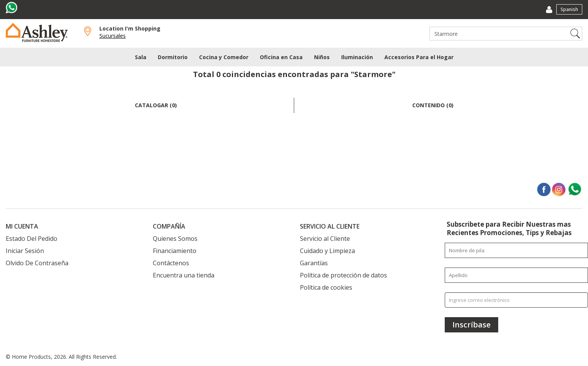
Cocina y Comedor (224, 57)
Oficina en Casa (281, 57)
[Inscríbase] (471, 325)
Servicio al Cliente (325, 239)
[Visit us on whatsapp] (12, 8)
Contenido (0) (433, 105)
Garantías (314, 263)
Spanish (569, 9)
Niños (322, 57)
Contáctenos (171, 263)
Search (575, 34)
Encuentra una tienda (184, 275)
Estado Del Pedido (32, 239)
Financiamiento (175, 251)
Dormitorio (173, 57)
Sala (141, 57)
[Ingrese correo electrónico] (516, 300)
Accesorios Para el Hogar (419, 57)
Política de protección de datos (343, 275)
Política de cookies (326, 287)
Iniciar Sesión (25, 251)
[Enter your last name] (516, 275)
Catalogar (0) (156, 105)
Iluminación (357, 57)
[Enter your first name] (516, 250)
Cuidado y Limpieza (327, 251)
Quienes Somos (175, 239)
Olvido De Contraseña (37, 263)
